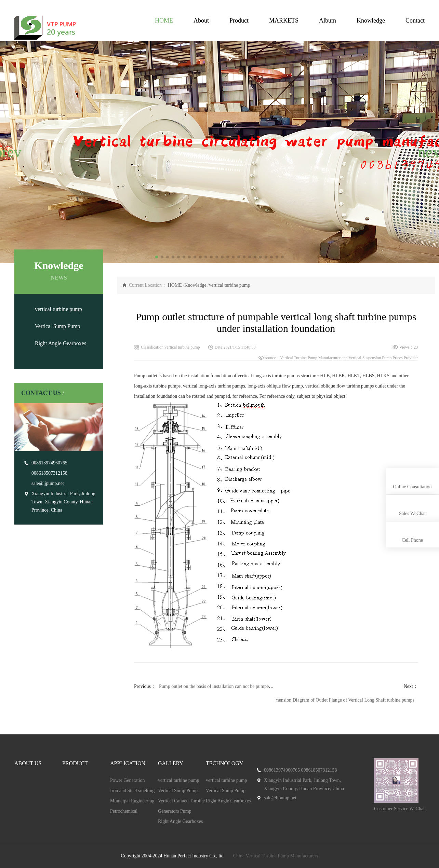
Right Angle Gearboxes (61, 343)
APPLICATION (128, 763)
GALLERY (171, 763)
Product (239, 21)
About (201, 21)
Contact (415, 21)
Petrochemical (124, 811)
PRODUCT (75, 763)
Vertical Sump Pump (57, 326)
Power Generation (127, 780)
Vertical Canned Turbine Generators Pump (181, 806)
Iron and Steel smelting (132, 791)
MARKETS (284, 21)
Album (328, 21)
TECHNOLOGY (224, 763)
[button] (8, 152)
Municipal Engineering (132, 801)
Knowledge (371, 21)
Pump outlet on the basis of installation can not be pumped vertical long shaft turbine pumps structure (256, 686)
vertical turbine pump (58, 309)
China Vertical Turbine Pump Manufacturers (276, 856)
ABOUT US (28, 763)
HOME (164, 21)
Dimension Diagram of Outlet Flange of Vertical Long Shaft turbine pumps (342, 700)
